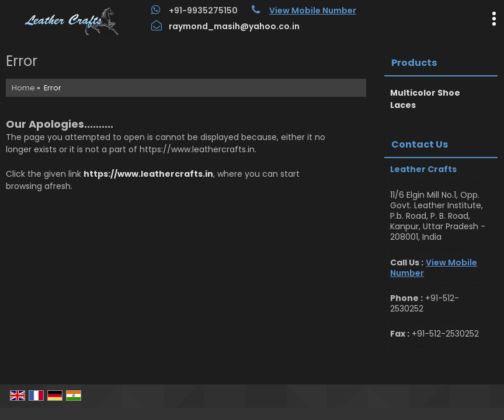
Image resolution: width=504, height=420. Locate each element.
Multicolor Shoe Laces (425, 99)
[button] (313, 10)
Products (414, 63)
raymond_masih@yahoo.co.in (234, 26)
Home (23, 88)
